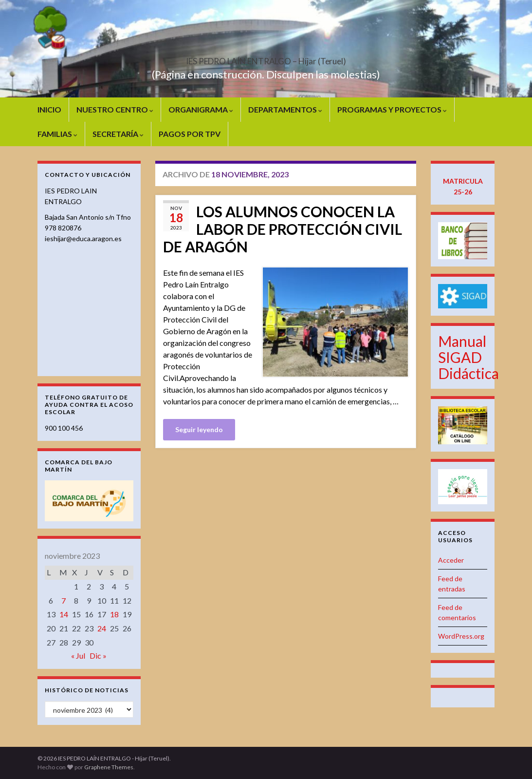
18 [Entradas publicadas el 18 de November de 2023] (114, 614)
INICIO (49, 109)
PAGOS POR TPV (190, 134)
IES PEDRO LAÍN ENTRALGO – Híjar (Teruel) (266, 58)
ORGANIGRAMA (201, 109)
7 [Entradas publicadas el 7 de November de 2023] (64, 600)
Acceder (451, 560)
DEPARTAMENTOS (285, 109)
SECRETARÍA (118, 134)
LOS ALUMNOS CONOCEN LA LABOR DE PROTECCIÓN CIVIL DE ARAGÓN (283, 229)
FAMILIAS (57, 134)
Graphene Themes (109, 767)
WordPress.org (461, 636)
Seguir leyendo (199, 429)
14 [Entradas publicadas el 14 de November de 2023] (64, 614)
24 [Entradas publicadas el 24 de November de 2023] (102, 628)
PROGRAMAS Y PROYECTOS (392, 109)
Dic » (98, 655)
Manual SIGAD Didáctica (468, 357)
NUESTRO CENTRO (115, 109)
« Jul (78, 655)
